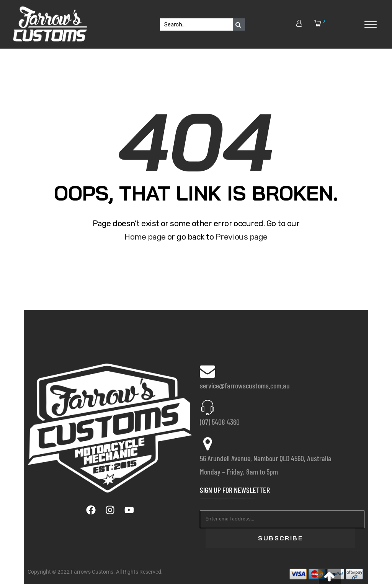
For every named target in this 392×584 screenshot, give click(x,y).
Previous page (242, 237)
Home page (145, 237)
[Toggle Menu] (371, 24)
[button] (330, 576)
